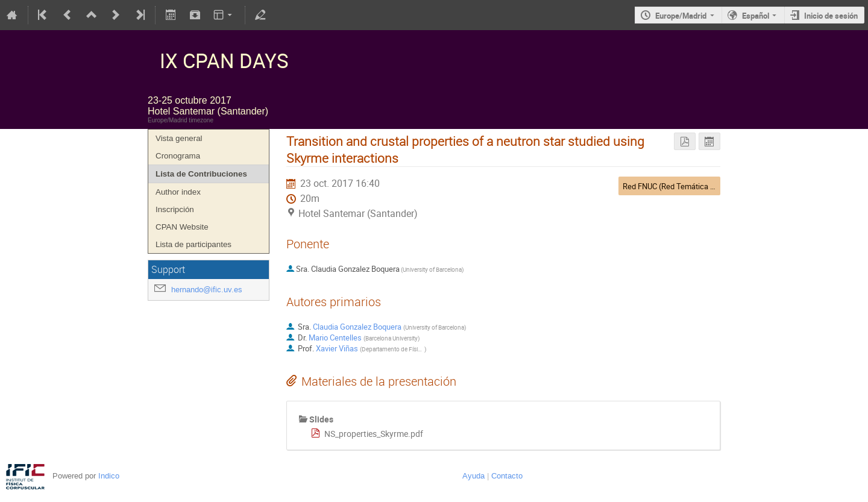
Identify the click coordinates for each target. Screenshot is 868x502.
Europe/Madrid (681, 16)
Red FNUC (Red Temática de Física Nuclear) (697, 186)
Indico (109, 476)
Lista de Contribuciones (201, 174)
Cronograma (178, 156)
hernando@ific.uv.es (207, 290)
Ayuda (473, 476)
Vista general (179, 138)
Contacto (507, 476)
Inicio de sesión (831, 16)
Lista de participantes (193, 244)
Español (756, 16)
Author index (178, 192)
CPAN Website (182, 227)
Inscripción (175, 209)
